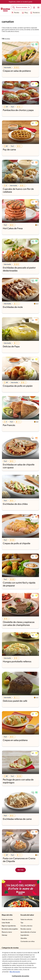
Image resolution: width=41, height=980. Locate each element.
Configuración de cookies (20, 976)
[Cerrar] (38, 953)
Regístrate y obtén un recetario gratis (20, 2)
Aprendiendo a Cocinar (28, 932)
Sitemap (5, 935)
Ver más (20, 870)
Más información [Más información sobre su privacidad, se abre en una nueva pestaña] (15, 972)
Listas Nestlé (6, 923)
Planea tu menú (7, 932)
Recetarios (35, 13)
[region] (20, 965)
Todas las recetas (8, 920)
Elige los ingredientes (9, 926)
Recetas (16, 13)
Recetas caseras (26, 929)
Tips (22, 923)
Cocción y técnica (27, 926)
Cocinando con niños (28, 942)
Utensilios (24, 938)
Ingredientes (25, 935)
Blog (25, 13)
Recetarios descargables (10, 929)
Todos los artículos (27, 920)
